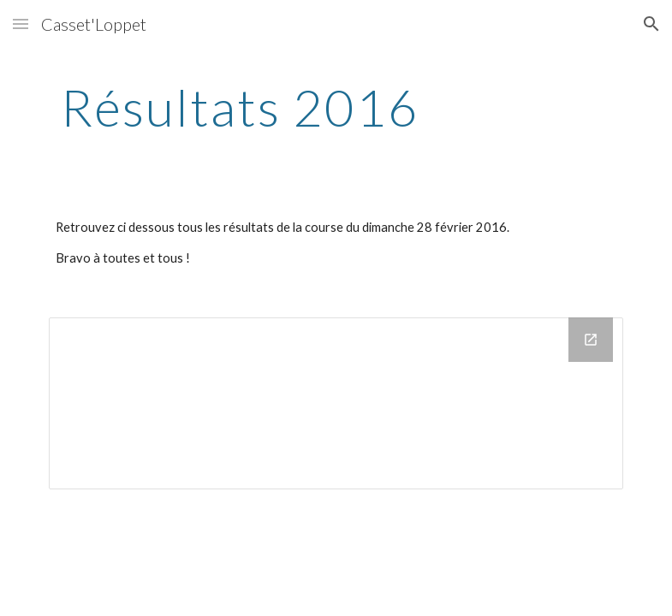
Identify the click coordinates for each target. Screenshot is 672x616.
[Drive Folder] (336, 403)
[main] (241, 107)
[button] (21, 24)
